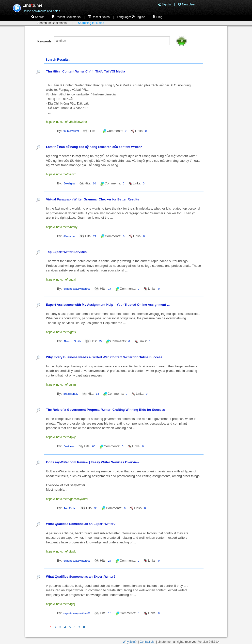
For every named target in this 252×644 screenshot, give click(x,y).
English (138, 17)
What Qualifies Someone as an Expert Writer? (81, 524)
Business (69, 446)
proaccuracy (71, 394)
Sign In (165, 4)
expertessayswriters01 (77, 289)
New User (187, 4)
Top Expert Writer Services (66, 252)
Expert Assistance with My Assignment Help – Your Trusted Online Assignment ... (108, 305)
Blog (157, 17)
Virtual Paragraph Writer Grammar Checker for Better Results (93, 199)
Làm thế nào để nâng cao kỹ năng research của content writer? (94, 147)
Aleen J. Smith (72, 341)
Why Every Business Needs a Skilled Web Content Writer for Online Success (104, 357)
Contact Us (147, 642)
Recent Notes (99, 17)
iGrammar (70, 236)
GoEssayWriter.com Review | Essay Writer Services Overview (93, 462)
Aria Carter (70, 508)
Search (38, 17)
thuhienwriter (71, 131)
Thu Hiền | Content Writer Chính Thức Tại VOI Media (86, 71)
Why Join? (130, 642)
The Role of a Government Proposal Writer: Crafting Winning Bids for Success (106, 410)
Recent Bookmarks (66, 17)
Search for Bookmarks (52, 23)
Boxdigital (69, 183)
